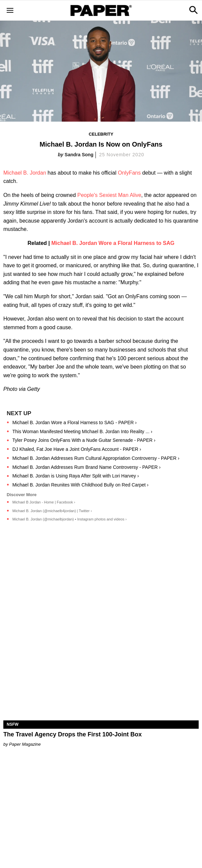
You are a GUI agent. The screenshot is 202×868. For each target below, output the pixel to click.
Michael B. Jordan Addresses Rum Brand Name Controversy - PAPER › (86, 467)
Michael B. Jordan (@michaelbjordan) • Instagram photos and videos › (69, 519)
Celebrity (101, 134)
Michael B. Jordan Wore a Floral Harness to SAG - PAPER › (74, 423)
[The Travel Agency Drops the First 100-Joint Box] (101, 672)
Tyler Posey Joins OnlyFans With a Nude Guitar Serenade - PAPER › (84, 440)
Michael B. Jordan (25, 173)
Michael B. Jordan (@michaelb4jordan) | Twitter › (52, 511)
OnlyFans (129, 173)
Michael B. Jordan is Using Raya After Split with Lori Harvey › (76, 476)
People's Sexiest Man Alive (109, 195)
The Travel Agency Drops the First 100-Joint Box (72, 734)
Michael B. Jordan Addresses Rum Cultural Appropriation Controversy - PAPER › (96, 458)
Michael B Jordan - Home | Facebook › (44, 502)
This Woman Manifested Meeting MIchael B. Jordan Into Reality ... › (82, 432)
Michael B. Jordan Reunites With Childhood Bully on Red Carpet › (80, 485)
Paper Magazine (25, 744)
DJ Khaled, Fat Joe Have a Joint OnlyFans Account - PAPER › (77, 449)
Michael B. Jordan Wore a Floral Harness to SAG (113, 243)
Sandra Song (79, 155)
